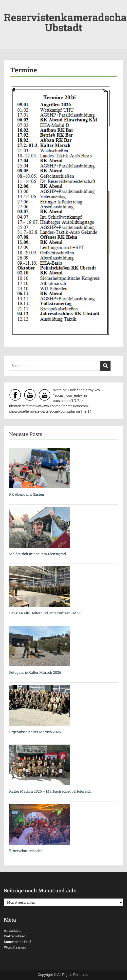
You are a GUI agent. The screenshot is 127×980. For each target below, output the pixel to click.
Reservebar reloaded (26, 851)
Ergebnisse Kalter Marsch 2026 (35, 732)
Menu (9, 9)
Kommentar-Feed (18, 942)
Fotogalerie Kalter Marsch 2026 (35, 672)
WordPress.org (15, 947)
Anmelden (12, 930)
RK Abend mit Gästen (27, 494)
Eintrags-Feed (15, 936)
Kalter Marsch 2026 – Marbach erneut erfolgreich (50, 791)
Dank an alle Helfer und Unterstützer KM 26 (45, 613)
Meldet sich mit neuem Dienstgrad (38, 554)
